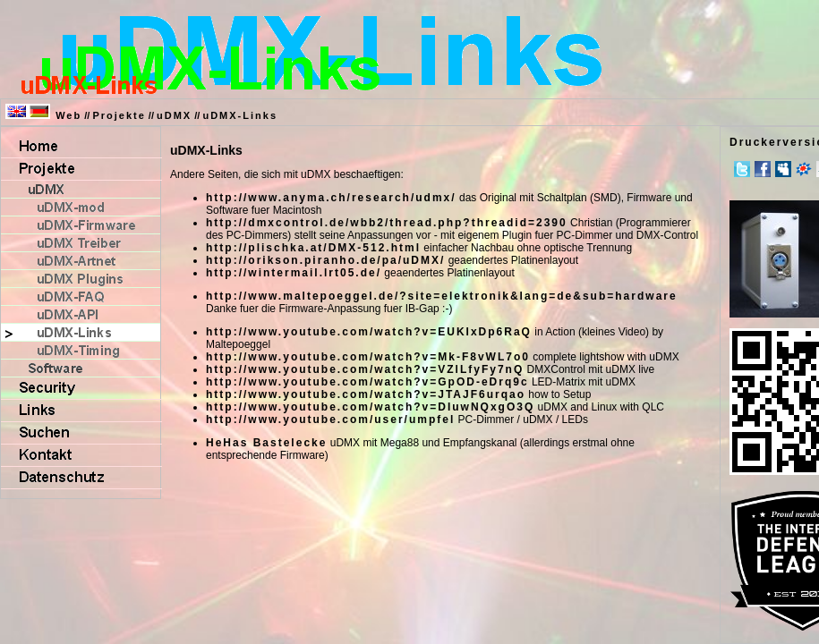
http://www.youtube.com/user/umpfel (330, 419)
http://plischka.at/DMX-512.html (313, 248)
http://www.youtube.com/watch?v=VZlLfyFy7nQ (365, 369)
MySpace (783, 169)
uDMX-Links (240, 115)
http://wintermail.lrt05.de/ (294, 273)
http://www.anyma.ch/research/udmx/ (331, 198)
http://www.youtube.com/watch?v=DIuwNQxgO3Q (370, 407)
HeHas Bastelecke (266, 443)
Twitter (742, 169)
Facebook (763, 169)
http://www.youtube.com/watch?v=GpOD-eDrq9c (367, 382)
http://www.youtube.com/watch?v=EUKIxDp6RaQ (369, 332)
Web (68, 115)
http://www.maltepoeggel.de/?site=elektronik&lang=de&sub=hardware (442, 296)
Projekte (119, 115)
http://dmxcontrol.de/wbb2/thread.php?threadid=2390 (387, 223)
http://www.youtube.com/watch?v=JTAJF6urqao (366, 394)
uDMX (174, 115)
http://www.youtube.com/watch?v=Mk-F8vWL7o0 (368, 357)
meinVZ (804, 169)
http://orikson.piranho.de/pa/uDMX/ (325, 260)
